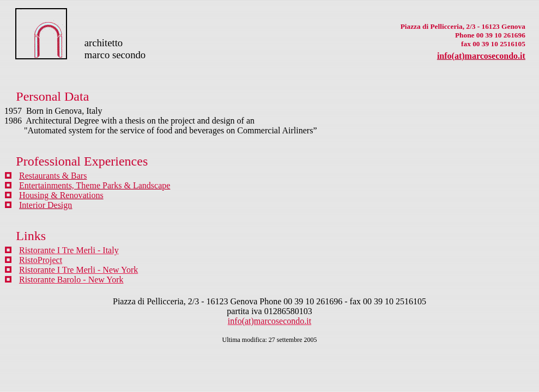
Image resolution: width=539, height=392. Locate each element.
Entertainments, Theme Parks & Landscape (95, 185)
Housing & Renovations (61, 195)
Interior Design (46, 205)
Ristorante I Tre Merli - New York (78, 270)
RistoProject (41, 260)
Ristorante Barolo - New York (71, 280)
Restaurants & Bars (53, 176)
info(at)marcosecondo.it (481, 56)
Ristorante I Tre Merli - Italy (69, 250)
